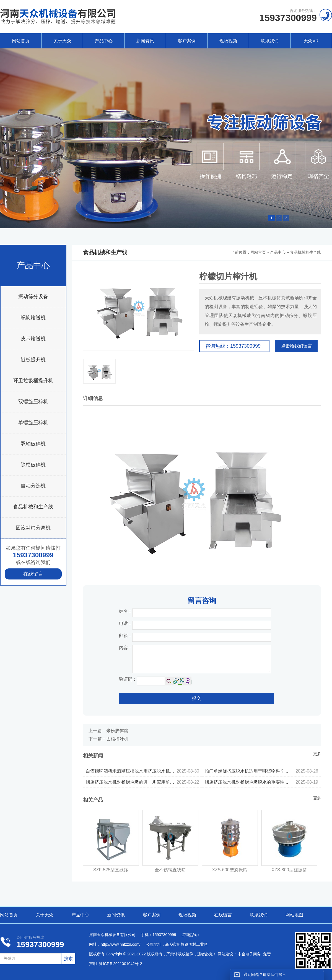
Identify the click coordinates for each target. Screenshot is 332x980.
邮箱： (126, 635)
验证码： (128, 679)
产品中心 (104, 41)
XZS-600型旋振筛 (229, 870)
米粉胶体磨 (117, 731)
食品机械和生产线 (33, 507)
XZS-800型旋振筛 (289, 870)
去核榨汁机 (117, 739)
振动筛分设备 (33, 297)
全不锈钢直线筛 (170, 870)
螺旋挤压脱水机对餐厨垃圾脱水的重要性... (261, 782)
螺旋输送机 (33, 318)
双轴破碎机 (33, 444)
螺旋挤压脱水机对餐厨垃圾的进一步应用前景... (142, 782)
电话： (126, 623)
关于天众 (62, 41)
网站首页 (21, 41)
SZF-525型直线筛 (111, 870)
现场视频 (228, 41)
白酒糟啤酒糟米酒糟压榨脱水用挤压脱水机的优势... (142, 771)
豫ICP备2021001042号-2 (121, 964)
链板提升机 (33, 360)
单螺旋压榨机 (33, 423)
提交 (196, 698)
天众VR (311, 41)
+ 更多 (315, 754)
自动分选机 (33, 486)
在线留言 (33, 574)
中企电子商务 (249, 954)
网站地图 (294, 915)
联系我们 (270, 41)
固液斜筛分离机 (33, 528)
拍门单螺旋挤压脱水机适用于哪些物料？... (261, 771)
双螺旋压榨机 (33, 402)
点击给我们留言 (297, 346)
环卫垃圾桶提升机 (33, 381)
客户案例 (187, 41)
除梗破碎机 (33, 465)
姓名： (126, 611)
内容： (126, 648)
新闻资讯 (145, 41)
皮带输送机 (33, 339)
